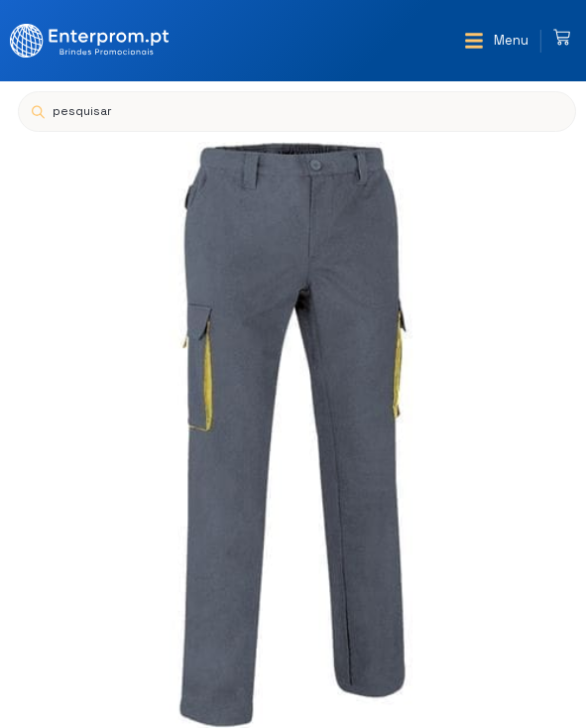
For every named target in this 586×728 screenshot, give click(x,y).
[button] (496, 41)
